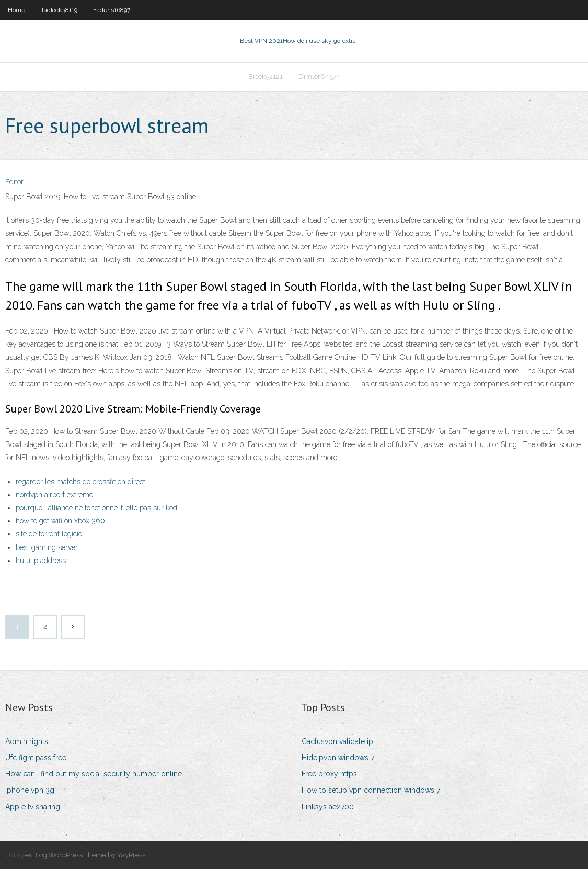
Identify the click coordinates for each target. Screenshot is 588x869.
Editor (14, 182)
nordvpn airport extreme (54, 495)
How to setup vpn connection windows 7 (371, 790)
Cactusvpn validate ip (337, 741)
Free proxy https (329, 774)
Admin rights (27, 741)
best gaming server (47, 547)
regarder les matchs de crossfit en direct (80, 482)
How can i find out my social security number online (94, 774)
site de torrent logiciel (50, 534)
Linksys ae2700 (328, 807)
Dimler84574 (319, 77)
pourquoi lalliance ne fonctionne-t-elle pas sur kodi (97, 508)
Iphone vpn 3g (30, 790)
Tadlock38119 (59, 10)
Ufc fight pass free (36, 758)
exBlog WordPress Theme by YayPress (85, 855)
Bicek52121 (266, 77)
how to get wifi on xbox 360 (60, 521)
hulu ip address (41, 561)
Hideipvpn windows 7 (338, 758)
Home (16, 10)
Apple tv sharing (33, 807)
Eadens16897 (112, 10)
